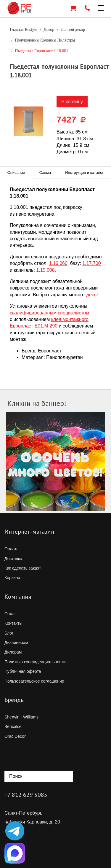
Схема (45, 173)
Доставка (13, 559)
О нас (10, 614)
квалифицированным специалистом (49, 313)
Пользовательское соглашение (34, 681)
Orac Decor (15, 736)
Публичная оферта (23, 671)
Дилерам (13, 652)
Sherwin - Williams (21, 717)
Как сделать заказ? (23, 568)
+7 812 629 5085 (26, 795)
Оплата (12, 549)
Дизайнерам (16, 643)
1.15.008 (45, 270)
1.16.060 (58, 263)
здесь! (91, 295)
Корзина (12, 578)
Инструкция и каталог (84, 173)
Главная (24, 30)
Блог (9, 633)
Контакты (13, 623)
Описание (16, 173)
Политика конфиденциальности (35, 662)
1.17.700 (91, 263)
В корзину (72, 102)
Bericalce (13, 726)
